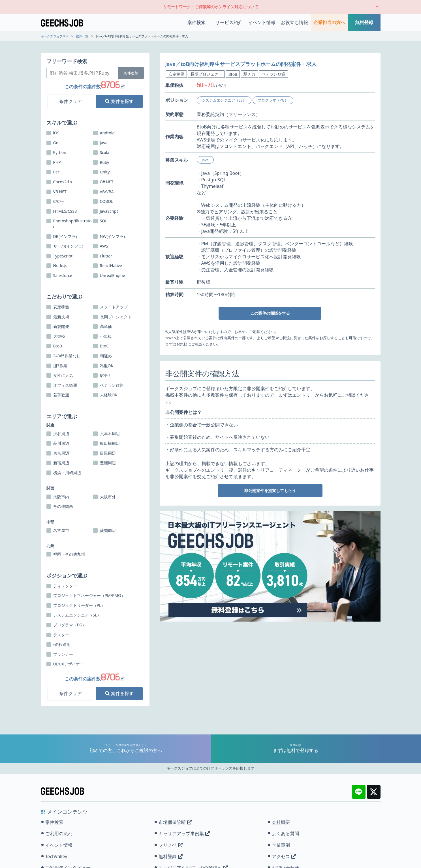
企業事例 (281, 845)
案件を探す (119, 101)
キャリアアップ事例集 (184, 833)
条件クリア (70, 101)
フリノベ (171, 845)
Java (205, 160)
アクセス (284, 856)
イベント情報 (262, 22)
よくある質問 (285, 833)
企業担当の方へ (329, 22)
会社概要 (281, 822)
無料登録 (364, 22)
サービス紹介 (229, 22)
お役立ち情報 (294, 22)
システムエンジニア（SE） (224, 100)
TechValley (56, 856)
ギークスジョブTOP (55, 36)
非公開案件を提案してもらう (270, 490)
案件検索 (196, 22)
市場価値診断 (175, 822)
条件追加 (131, 73)
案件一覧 (82, 36)
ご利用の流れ (59, 833)
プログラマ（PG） (273, 100)
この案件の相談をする (270, 313)
